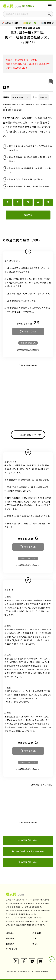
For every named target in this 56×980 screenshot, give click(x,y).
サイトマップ (12, 949)
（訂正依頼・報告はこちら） (13, 110)
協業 (35, 938)
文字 (35, 97)
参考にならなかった (28, 343)
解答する (28, 215)
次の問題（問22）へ (28, 862)
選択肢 (6, 97)
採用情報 (10, 938)
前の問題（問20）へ (28, 840)
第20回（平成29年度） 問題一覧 (28, 851)
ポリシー (36, 944)
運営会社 (10, 933)
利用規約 (10, 944)
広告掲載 (37, 933)
